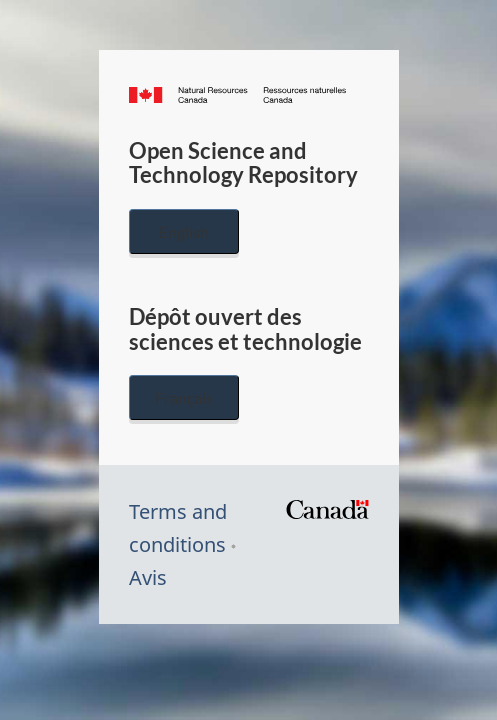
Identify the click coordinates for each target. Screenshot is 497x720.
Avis (148, 577)
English (184, 231)
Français (184, 397)
